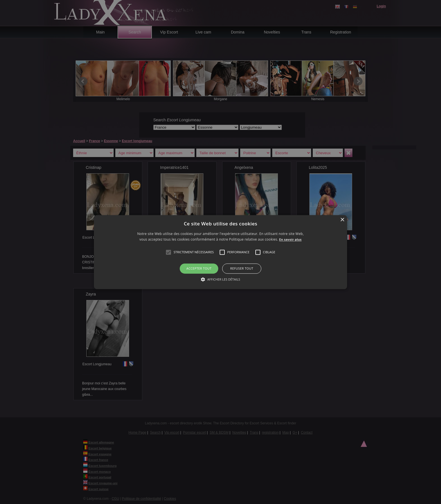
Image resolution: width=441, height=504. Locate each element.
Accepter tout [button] (199, 269)
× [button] (342, 220)
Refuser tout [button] (242, 269)
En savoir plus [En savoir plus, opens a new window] (291, 239)
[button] (168, 252)
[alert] (220, 252)
